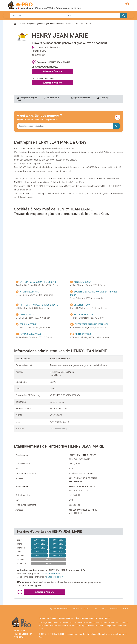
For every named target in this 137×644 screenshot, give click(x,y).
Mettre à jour (104, 98)
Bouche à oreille (51, 98)
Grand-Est (70, 24)
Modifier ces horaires (52, 574)
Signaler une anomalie (80, 98)
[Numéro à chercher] (65, 126)
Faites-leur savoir (54, 577)
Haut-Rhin (80, 24)
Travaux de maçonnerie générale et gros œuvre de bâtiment (41, 24)
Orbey (88, 24)
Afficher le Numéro (52, 71)
